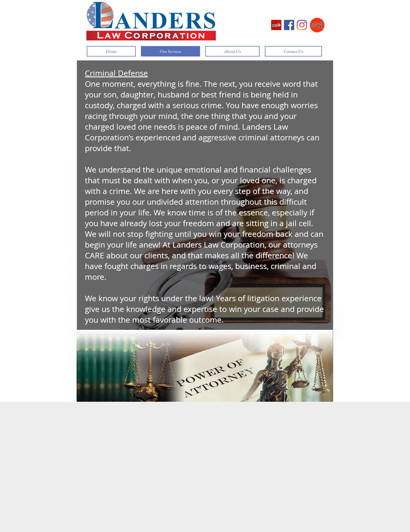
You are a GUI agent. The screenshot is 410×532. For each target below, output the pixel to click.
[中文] (317, 25)
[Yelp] (276, 25)
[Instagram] (302, 25)
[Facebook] (289, 25)
